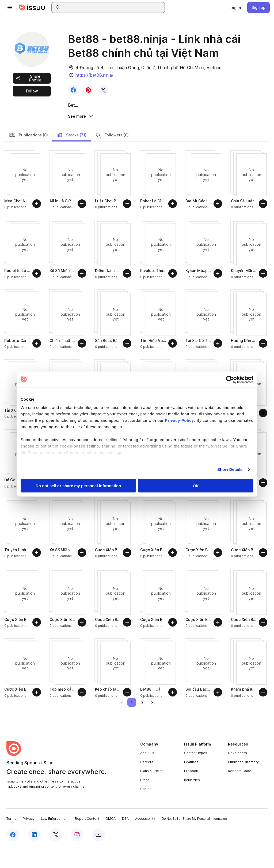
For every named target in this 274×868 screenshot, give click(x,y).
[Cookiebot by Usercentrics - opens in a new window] (230, 379)
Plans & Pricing (152, 791)
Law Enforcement (55, 839)
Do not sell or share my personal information (78, 485)
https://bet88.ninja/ (94, 75)
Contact (146, 809)
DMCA (111, 839)
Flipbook (191, 791)
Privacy (29, 839)
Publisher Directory (243, 782)
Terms (11, 839)
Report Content (87, 839)
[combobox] (113, 8)
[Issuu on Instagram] (77, 855)
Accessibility (145, 839)
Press (145, 801)
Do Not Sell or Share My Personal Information (194, 839)
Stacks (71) (71, 155)
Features (191, 782)
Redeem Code (240, 791)
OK (196, 485)
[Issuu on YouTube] (98, 855)
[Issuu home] (32, 8)
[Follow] (37, 224)
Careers (147, 782)
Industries (192, 801)
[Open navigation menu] (10, 8)
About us (147, 774)
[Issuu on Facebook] (13, 855)
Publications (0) (28, 155)
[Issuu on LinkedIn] (34, 855)
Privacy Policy (179, 420)
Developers (237, 774)
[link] (235, 8)
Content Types (196, 774)
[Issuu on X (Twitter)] (56, 855)
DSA (125, 839)
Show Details (230, 469)
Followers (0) (112, 155)
